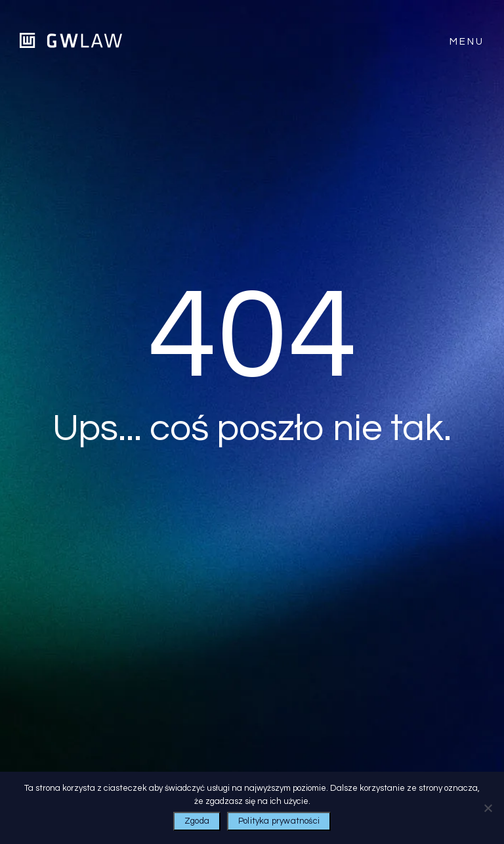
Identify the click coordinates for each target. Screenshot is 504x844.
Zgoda (197, 821)
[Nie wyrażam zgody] (488, 808)
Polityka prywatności (279, 821)
